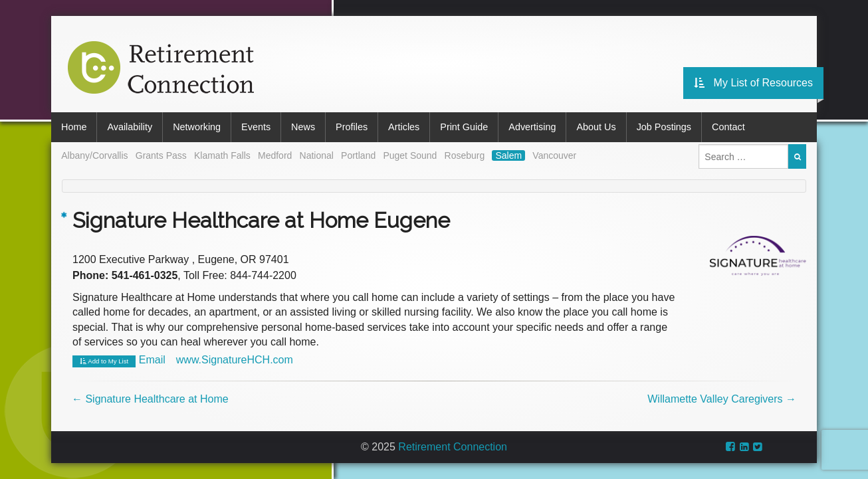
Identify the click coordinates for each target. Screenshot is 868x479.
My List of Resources (753, 83)
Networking (197, 127)
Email (152, 360)
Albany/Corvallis (94, 155)
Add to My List (104, 361)
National (317, 155)
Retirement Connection (453, 447)
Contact (728, 127)
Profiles (352, 127)
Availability (130, 127)
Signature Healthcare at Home (150, 399)
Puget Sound (410, 155)
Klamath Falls (222, 155)
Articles (404, 127)
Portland (358, 155)
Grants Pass (161, 155)
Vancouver (554, 155)
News (303, 127)
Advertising (532, 127)
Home (74, 127)
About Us (596, 127)
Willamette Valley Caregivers (722, 399)
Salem (508, 155)
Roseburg (465, 155)
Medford (275, 155)
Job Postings (664, 127)
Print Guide (464, 127)
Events (256, 127)
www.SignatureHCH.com (235, 360)
